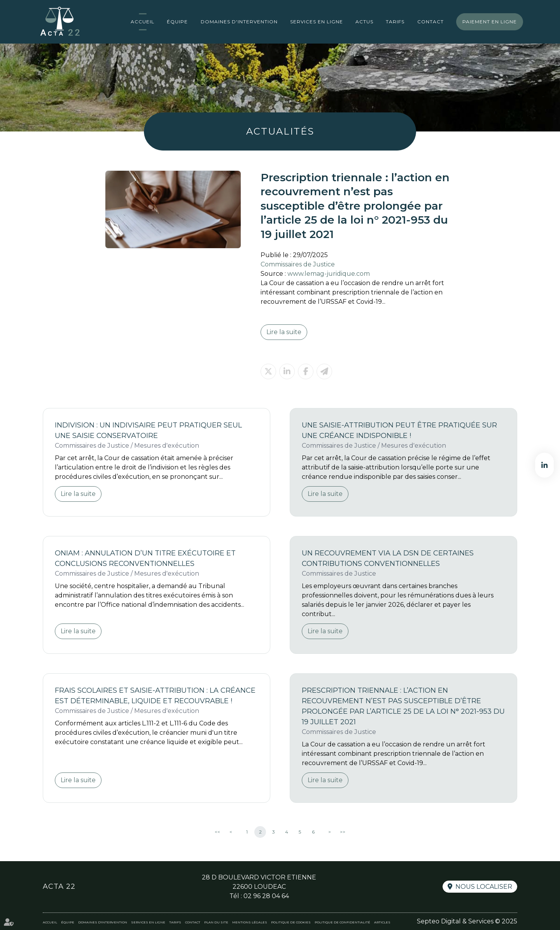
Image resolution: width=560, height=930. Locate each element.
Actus (364, 22)
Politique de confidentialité (342, 922)
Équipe (177, 22)
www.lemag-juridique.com (329, 274)
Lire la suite (284, 332)
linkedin (544, 465)
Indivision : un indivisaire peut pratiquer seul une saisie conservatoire (148, 430)
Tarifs (395, 22)
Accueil (143, 22)
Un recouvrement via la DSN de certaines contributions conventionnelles (388, 558)
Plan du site (216, 922)
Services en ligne (317, 22)
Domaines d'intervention (239, 22)
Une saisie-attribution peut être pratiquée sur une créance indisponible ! (399, 430)
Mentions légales (250, 922)
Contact (430, 22)
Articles (382, 922)
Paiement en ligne (490, 22)
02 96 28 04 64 (266, 896)
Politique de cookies (291, 922)
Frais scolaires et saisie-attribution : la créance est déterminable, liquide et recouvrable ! (155, 696)
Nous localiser (484, 887)
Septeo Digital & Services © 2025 (467, 921)
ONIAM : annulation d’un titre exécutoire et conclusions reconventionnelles (145, 558)
